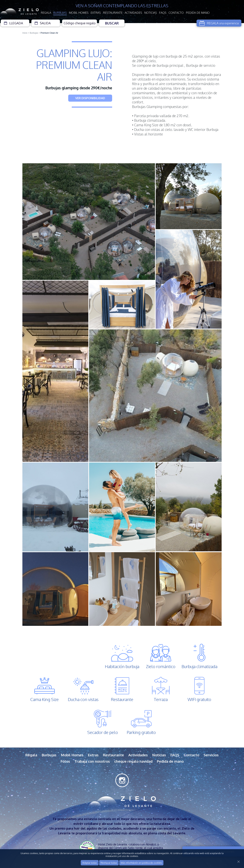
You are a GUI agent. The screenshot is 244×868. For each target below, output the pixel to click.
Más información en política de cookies (141, 863)
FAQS (163, 13)
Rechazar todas (109, 863)
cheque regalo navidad (133, 761)
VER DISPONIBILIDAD (90, 98)
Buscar (112, 23)
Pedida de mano (198, 13)
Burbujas (60, 13)
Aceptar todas (90, 863)
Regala (46, 13)
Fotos (65, 761)
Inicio (25, 33)
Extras (96, 13)
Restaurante (113, 13)
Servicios (211, 755)
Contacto (176, 13)
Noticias (151, 13)
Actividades (133, 13)
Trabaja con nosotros (92, 761)
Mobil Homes (79, 13)
